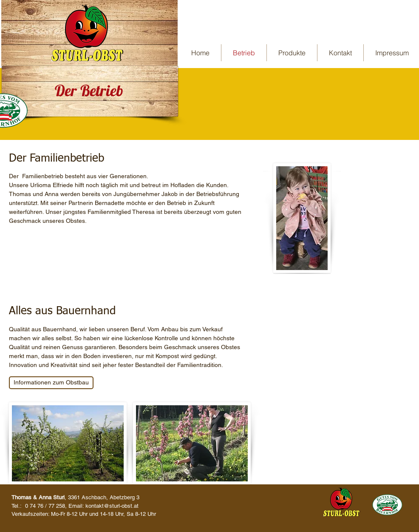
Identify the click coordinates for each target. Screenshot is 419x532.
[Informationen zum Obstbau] (51, 383)
